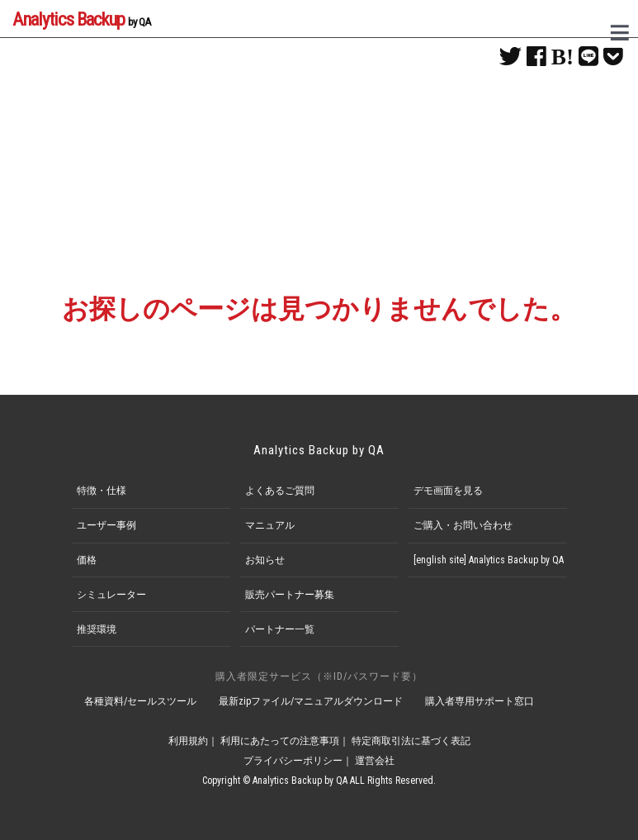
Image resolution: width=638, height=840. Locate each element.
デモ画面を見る (448, 491)
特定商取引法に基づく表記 (411, 741)
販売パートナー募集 (290, 595)
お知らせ (265, 560)
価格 (87, 560)
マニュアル (270, 525)
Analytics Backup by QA (319, 450)
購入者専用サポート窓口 (480, 701)
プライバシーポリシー (293, 761)
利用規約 (188, 741)
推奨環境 (97, 629)
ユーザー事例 (106, 525)
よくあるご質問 (280, 491)
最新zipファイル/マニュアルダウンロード (311, 701)
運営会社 (375, 761)
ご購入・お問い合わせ (463, 525)
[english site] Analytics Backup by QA (489, 560)
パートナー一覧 (280, 629)
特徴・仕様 (102, 491)
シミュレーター (111, 595)
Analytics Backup (82, 19)
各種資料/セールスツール (140, 701)
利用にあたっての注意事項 (280, 741)
